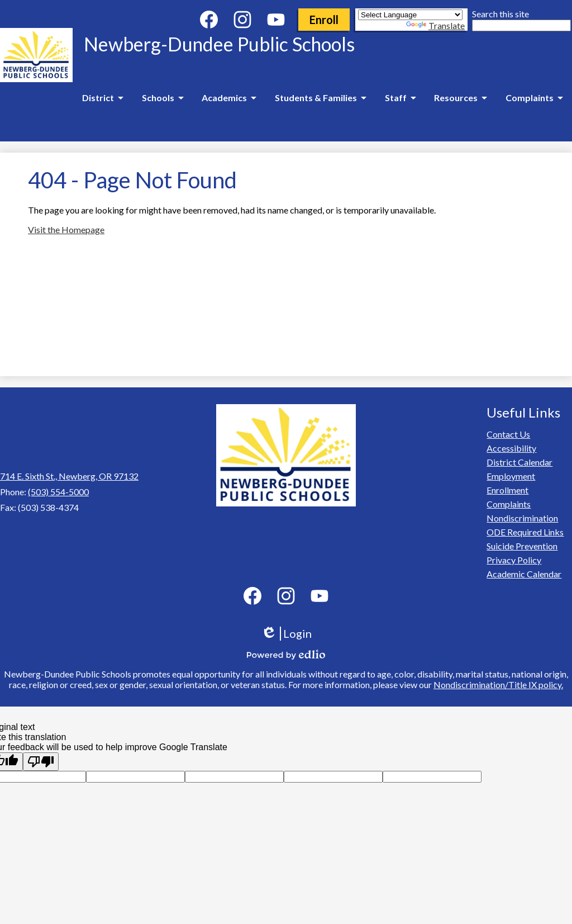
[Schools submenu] (163, 98)
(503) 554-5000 (58, 492)
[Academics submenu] (229, 98)
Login (286, 634)
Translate (435, 25)
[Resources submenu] (460, 98)
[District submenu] (103, 98)
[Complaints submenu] (534, 98)
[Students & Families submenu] (320, 98)
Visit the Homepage (66, 229)
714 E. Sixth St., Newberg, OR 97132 (69, 476)
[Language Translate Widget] (410, 15)
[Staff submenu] (400, 98)
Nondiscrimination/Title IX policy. (498, 684)
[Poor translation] (41, 762)
